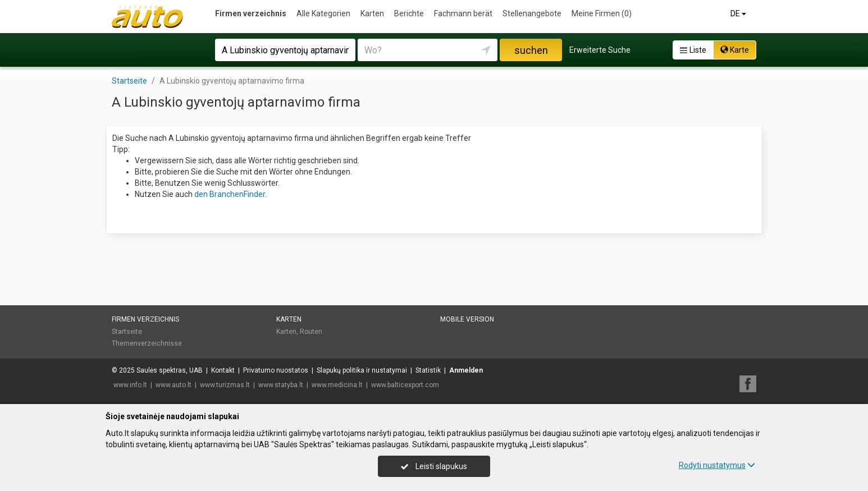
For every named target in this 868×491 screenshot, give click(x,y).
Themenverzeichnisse (147, 343)
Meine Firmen (602, 13)
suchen (531, 50)
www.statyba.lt (281, 385)
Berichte (409, 13)
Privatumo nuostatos (276, 370)
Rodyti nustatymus (717, 465)
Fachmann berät (463, 13)
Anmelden (466, 370)
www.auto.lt (173, 385)
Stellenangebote (532, 13)
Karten (372, 13)
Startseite (127, 332)
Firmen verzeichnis (251, 13)
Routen (311, 332)
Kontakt (223, 370)
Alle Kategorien (323, 13)
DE (739, 13)
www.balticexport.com (405, 385)
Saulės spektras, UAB (170, 370)
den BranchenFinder (230, 194)
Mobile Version (467, 319)
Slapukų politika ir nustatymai (362, 370)
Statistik (428, 370)
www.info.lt (130, 385)
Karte (735, 50)
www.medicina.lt (337, 385)
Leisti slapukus (434, 466)
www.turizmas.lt (225, 385)
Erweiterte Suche (600, 50)
